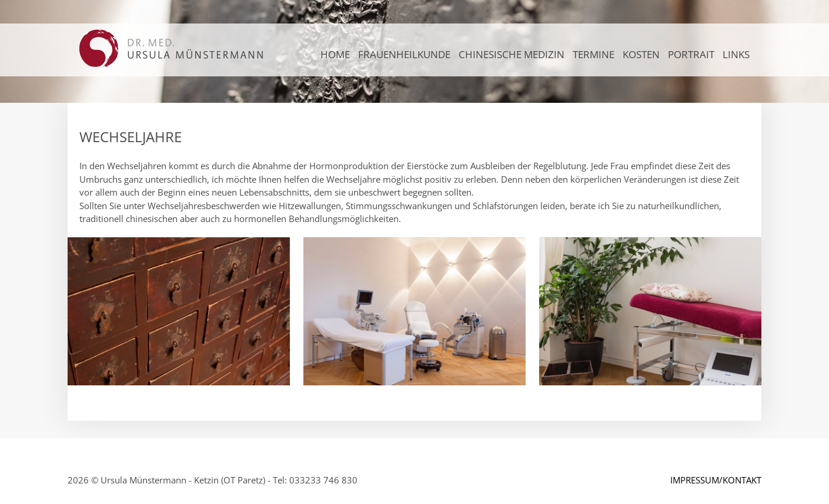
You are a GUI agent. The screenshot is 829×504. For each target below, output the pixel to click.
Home (335, 54)
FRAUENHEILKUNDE (404, 54)
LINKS (736, 54)
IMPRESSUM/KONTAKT (716, 480)
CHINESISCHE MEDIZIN (512, 54)
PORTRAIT (691, 54)
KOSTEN (641, 54)
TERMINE (594, 54)
